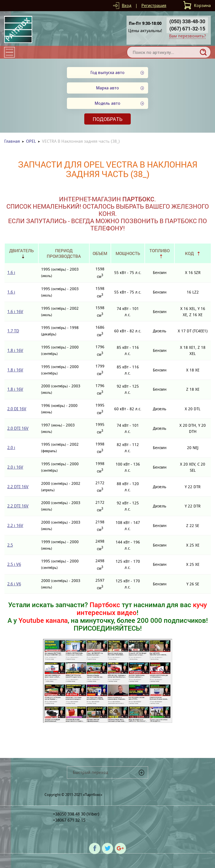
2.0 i (11, 448)
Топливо (160, 251)
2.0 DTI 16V (18, 428)
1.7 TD (13, 331)
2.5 (10, 545)
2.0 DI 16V (17, 409)
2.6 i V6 (14, 584)
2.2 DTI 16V (18, 487)
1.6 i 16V (15, 312)
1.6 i (11, 272)
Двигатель (21, 251)
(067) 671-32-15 (187, 28)
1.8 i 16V (15, 350)
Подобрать (107, 119)
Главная (12, 141)
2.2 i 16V (15, 525)
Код (189, 253)
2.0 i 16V (15, 467)
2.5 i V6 (14, 564)
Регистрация (154, 5)
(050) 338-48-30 (187, 21)
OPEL (31, 141)
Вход (127, 5)
